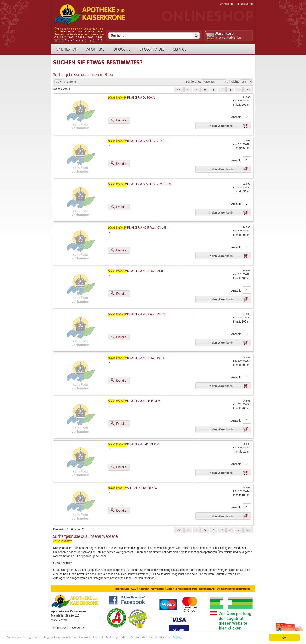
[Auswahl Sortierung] (214, 82)
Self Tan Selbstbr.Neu (132, 488)
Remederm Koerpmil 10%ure (137, 228)
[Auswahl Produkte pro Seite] (59, 82)
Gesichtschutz (63, 563)
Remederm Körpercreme (135, 401)
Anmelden (226, 4)
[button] (179, 89)
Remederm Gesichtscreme (136, 141)
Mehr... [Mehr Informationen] (178, 638)
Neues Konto (245, 4)
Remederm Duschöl (131, 98)
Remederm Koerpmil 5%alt (136, 271)
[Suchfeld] (154, 36)
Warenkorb (224, 34)
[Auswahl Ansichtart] (246, 82)
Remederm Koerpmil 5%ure (137, 314)
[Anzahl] (247, 117)
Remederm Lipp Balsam (134, 445)
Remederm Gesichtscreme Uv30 (140, 184)
